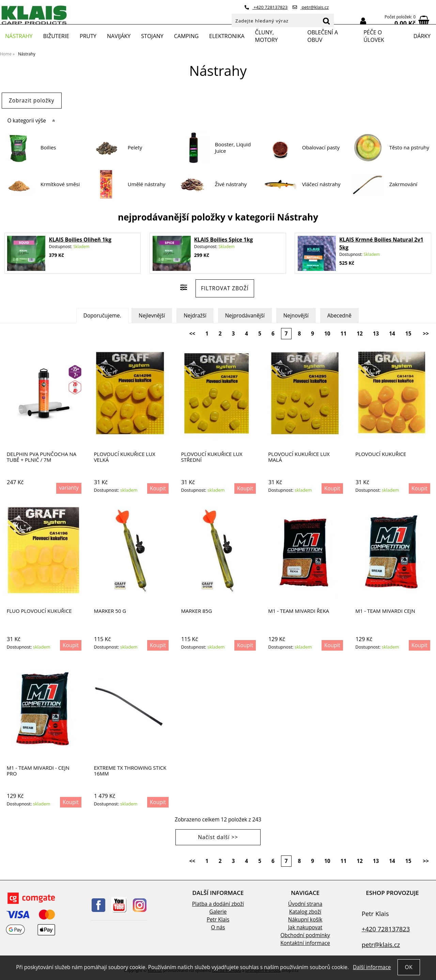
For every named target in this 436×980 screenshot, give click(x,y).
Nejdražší (195, 316)
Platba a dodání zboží (218, 904)
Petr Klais (218, 920)
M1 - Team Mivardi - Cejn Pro (38, 771)
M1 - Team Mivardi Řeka (299, 611)
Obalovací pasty (321, 148)
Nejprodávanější (245, 316)
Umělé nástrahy (147, 184)
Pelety (135, 148)
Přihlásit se (363, 21)
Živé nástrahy (231, 184)
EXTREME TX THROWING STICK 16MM (130, 771)
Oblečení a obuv (323, 36)
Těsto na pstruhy (409, 148)
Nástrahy (19, 36)
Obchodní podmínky (305, 935)
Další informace (372, 967)
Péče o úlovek (374, 36)
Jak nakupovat (305, 927)
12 (360, 334)
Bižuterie (56, 36)
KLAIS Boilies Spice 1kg (223, 240)
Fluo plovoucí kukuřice (39, 611)
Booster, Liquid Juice (233, 148)
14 (392, 334)
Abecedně (339, 316)
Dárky (422, 36)
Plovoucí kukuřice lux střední (212, 457)
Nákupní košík (305, 920)
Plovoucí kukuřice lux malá (299, 457)
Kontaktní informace (305, 943)
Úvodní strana (305, 904)
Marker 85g (196, 611)
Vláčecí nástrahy (321, 184)
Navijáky (119, 36)
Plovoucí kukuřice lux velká (124, 457)
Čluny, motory (267, 36)
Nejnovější (296, 316)
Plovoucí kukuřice (381, 454)
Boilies (48, 148)
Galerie (218, 912)
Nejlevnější (152, 316)
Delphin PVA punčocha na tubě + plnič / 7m (41, 457)
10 (327, 334)
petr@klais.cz (311, 7)
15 (408, 334)
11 (344, 334)
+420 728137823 (266, 7)
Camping (186, 36)
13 (376, 334)
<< (192, 334)
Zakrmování (403, 184)
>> (426, 334)
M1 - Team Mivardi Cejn (385, 611)
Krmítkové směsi (60, 184)
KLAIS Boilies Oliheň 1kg (80, 240)
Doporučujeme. (102, 316)
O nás (218, 927)
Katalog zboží (305, 912)
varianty (69, 488)
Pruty (88, 36)
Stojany (152, 36)
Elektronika (227, 36)
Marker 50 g (110, 611)
